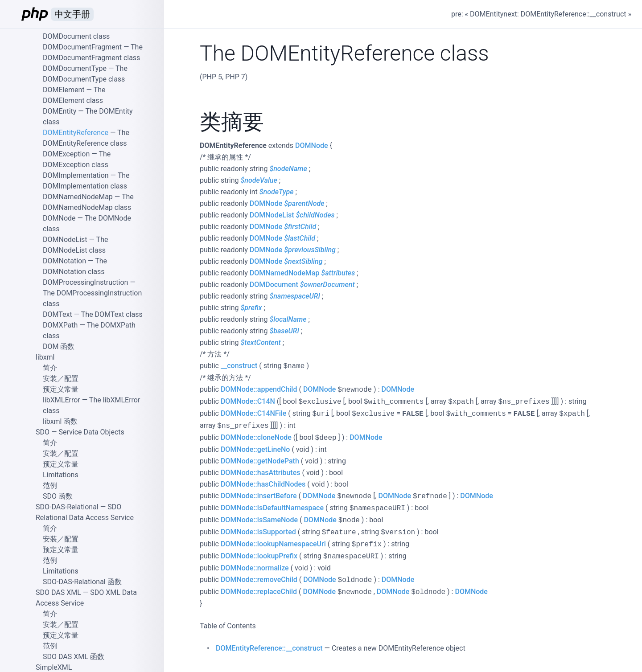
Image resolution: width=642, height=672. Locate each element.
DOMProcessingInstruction (85, 282)
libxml (45, 357)
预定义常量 (61, 389)
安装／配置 (61, 379)
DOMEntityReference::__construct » (576, 14)
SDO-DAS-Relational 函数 (82, 582)
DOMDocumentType (75, 68)
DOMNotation (64, 261)
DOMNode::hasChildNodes (263, 484)
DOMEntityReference (76, 133)
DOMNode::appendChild (259, 389)
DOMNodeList (272, 215)
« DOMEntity (484, 14)
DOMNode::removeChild (259, 580)
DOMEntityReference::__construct (269, 648)
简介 (50, 368)
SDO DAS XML (58, 592)
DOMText (58, 314)
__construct (239, 366)
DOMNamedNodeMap (285, 273)
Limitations (61, 475)
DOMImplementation (76, 175)
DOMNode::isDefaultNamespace (272, 508)
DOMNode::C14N (248, 401)
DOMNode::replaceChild (259, 592)
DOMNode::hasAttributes (261, 473)
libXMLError (62, 400)
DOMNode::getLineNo (255, 449)
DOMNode (311, 145)
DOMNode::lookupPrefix (259, 556)
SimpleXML (54, 667)
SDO (43, 432)
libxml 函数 (60, 421)
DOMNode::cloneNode (256, 437)
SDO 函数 (58, 496)
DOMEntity (60, 111)
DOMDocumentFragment (82, 47)
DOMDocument (274, 285)
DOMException (66, 154)
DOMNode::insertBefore (259, 496)
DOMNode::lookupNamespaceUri (273, 544)
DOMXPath (60, 325)
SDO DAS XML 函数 (74, 657)
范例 (50, 486)
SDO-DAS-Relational (67, 507)
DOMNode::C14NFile (253, 413)
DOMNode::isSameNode (259, 520)
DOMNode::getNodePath (260, 461)
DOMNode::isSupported (258, 532)
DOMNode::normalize (255, 568)
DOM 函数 (59, 346)
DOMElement (64, 90)
